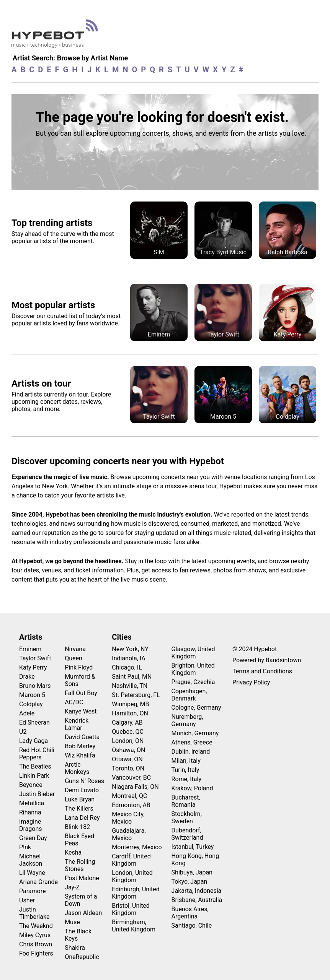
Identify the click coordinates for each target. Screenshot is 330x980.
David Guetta (82, 737)
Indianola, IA (128, 658)
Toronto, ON (128, 768)
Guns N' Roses (84, 781)
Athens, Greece (192, 742)
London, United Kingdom (132, 876)
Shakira (75, 948)
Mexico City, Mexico (128, 818)
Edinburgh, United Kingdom (136, 893)
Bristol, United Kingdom (131, 909)
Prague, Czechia (193, 682)
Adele (27, 713)
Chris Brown (36, 944)
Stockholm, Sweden (187, 817)
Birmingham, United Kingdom (134, 926)
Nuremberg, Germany (187, 720)
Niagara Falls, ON (135, 787)
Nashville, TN (130, 686)
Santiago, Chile (192, 926)
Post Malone (82, 878)
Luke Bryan (80, 799)
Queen (74, 658)
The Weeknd (36, 926)
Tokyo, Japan (190, 882)
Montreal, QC (129, 796)
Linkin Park (34, 776)
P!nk (25, 847)
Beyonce (31, 785)
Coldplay (31, 704)
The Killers (79, 809)
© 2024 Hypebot (255, 649)
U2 (23, 732)
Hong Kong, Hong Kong (195, 860)
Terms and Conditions (262, 671)
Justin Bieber (37, 794)
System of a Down (81, 900)
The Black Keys (78, 935)
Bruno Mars (35, 686)
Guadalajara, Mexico (129, 834)
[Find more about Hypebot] (57, 37)
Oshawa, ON (128, 750)
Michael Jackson (31, 860)
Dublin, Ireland (191, 752)
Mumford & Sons (80, 680)
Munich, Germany (195, 733)
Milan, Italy (186, 761)
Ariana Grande (38, 882)
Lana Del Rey (82, 818)
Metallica (32, 803)
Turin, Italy (185, 770)
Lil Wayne (32, 873)
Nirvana (75, 649)
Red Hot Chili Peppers (37, 754)
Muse (72, 922)
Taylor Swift (35, 658)
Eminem (30, 649)
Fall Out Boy (81, 693)
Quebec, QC (128, 732)
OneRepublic (82, 957)
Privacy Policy (251, 682)
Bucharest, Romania (186, 801)
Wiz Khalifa (80, 755)
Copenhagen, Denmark (189, 695)
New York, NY (130, 649)
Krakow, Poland (192, 788)
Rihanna (30, 812)
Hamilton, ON (130, 713)
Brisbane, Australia (197, 900)
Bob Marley (80, 746)
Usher (27, 900)
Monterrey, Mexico (137, 847)
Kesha (73, 852)
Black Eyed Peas (79, 840)
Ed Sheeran (34, 722)
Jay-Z (72, 887)
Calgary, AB (127, 722)
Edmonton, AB (131, 805)
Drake (27, 677)
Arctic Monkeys (77, 768)
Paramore (32, 891)
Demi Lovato (82, 790)
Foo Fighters (36, 953)
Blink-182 (77, 827)
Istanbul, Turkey (193, 847)
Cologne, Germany (196, 708)
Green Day (33, 838)
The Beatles (35, 766)
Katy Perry (33, 667)
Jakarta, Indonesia (197, 891)
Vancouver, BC (131, 778)
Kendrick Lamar (77, 724)
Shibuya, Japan (192, 872)
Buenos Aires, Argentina (190, 913)
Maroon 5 (32, 695)
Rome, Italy (186, 779)
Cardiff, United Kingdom (131, 860)
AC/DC (74, 702)
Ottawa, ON (127, 759)
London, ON (128, 741)
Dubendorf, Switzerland (187, 834)
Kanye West (81, 711)
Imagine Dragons (31, 825)
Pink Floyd (79, 667)
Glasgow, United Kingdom (193, 653)
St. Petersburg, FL (136, 695)
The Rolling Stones (80, 865)
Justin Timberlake (34, 913)
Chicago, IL (127, 667)
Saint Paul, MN (132, 677)
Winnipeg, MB (130, 704)
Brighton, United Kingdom (193, 669)
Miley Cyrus (35, 935)
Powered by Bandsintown (267, 660)
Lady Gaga (33, 741)
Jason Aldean (83, 913)
